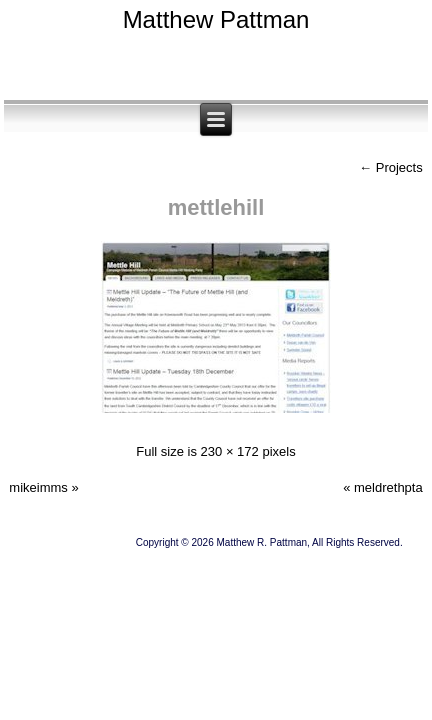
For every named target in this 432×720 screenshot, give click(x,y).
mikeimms (38, 487)
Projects (391, 167)
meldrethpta (388, 487)
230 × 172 (230, 451)
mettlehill (216, 207)
